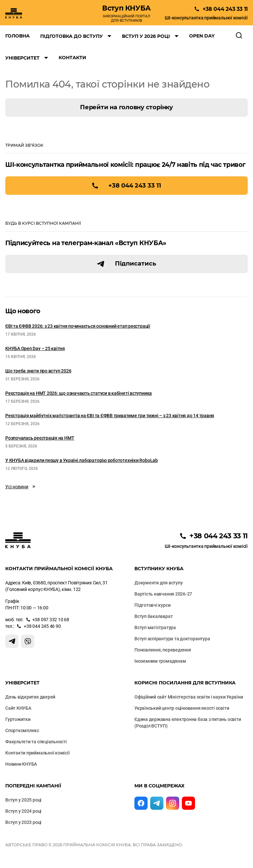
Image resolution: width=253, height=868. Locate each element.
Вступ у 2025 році (23, 800)
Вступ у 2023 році (23, 822)
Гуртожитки (18, 719)
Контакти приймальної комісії (38, 753)
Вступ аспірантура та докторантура (172, 639)
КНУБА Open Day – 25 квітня (35, 348)
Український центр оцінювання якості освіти (182, 708)
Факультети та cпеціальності (36, 742)
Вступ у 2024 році (23, 811)
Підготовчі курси (152, 605)
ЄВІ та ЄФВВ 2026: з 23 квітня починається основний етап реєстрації (78, 326)
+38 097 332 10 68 (51, 620)
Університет (22, 58)
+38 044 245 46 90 (42, 626)
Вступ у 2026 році (146, 36)
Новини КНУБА (21, 764)
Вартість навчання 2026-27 (163, 594)
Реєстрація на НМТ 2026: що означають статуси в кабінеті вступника (79, 393)
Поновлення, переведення (163, 650)
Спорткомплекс (22, 730)
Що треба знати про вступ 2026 (38, 371)
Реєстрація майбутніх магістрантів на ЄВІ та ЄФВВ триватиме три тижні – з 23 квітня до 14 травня (110, 416)
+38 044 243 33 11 (135, 186)
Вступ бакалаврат (154, 616)
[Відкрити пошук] (239, 36)
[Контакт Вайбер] (28, 641)
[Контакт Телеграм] (12, 641)
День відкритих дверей (30, 697)
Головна (17, 36)
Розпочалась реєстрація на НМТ (40, 438)
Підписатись (136, 264)
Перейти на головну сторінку (126, 107)
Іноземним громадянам (160, 661)
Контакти (72, 58)
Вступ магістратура (155, 627)
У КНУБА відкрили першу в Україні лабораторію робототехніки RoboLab (82, 460)
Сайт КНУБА (18, 708)
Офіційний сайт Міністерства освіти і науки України (189, 697)
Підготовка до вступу (71, 36)
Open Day (202, 36)
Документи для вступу (158, 583)
